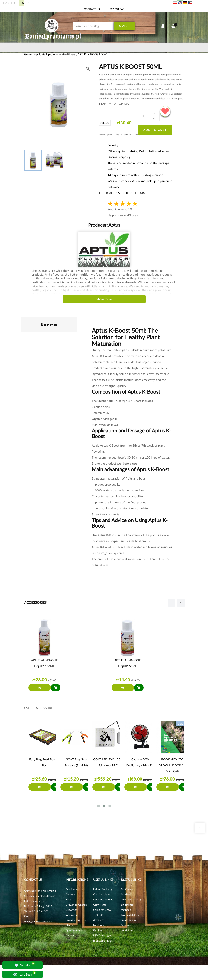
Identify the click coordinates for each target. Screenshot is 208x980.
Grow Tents (100, 905)
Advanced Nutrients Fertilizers (99, 925)
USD (30, 3)
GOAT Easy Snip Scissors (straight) (76, 762)
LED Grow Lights (103, 935)
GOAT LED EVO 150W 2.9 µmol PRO (108, 762)
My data (126, 894)
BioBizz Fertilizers (103, 941)
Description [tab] (49, 325)
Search (124, 26)
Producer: (104, 225)
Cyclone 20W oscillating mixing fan (140, 762)
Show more (104, 299)
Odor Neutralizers (103, 900)
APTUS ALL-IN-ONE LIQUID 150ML (44, 663)
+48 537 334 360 (39, 911)
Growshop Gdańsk (76, 905)
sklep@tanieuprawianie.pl (38, 922)
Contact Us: (92, 9)
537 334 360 (117, 9)
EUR (14, 3)
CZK (6, 3)
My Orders (127, 889)
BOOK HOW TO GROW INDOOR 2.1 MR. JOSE (172, 765)
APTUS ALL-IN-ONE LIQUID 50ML (128, 663)
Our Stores (72, 889)
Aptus (114, 225)
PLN (22, 3)
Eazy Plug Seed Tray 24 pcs (44, 762)
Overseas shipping (131, 900)
